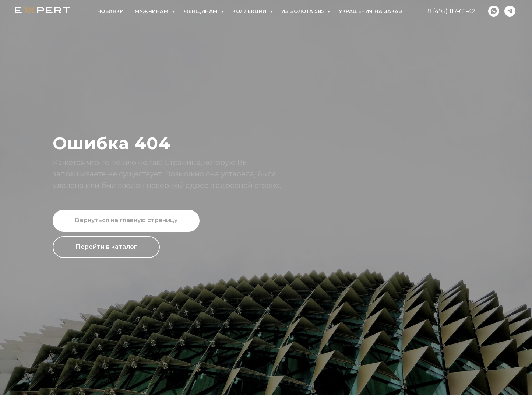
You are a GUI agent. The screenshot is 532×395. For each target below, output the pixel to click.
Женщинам (201, 11)
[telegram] (510, 11)
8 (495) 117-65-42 (451, 11)
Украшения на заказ (370, 11)
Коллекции (250, 11)
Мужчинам (152, 11)
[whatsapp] (494, 11)
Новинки (111, 11)
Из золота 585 (303, 11)
